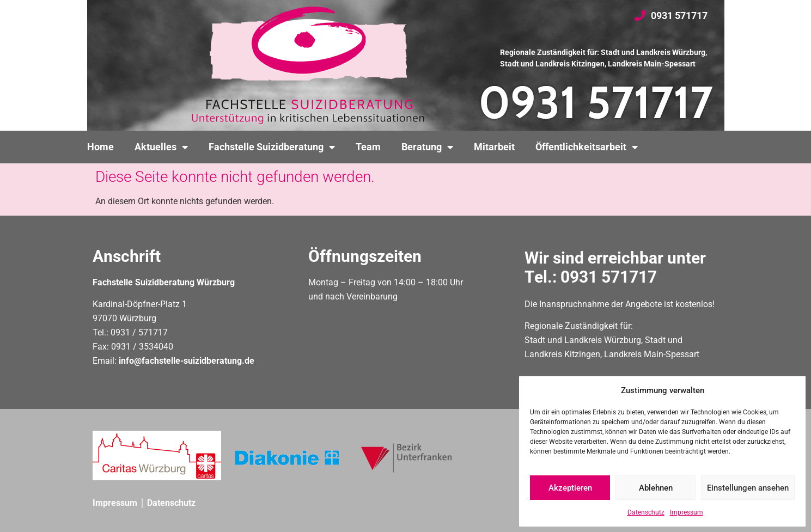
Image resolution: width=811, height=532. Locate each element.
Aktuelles (161, 147)
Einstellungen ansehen (748, 488)
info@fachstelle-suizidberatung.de (187, 361)
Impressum (687, 512)
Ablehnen (656, 488)
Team (368, 147)
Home (100, 147)
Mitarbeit (494, 147)
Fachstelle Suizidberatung (272, 147)
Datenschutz (646, 512)
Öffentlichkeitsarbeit (587, 147)
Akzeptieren (570, 488)
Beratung (427, 147)
